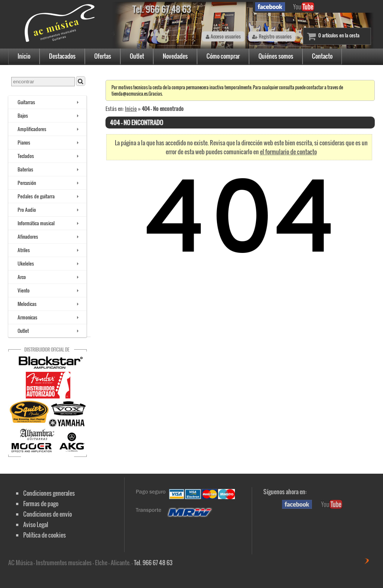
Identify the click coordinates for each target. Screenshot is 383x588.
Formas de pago (41, 504)
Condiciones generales (49, 493)
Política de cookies (45, 535)
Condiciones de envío (48, 514)
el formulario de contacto (288, 152)
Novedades (175, 56)
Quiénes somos (276, 56)
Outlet (137, 56)
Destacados (62, 56)
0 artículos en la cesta (339, 35)
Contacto (322, 56)
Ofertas (103, 56)
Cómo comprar (223, 56)
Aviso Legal (36, 524)
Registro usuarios (272, 36)
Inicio (24, 56)
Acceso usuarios (223, 36)
